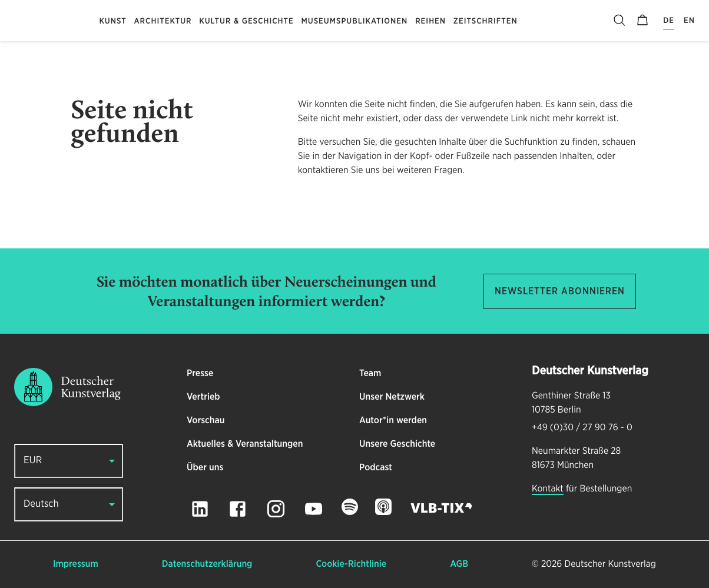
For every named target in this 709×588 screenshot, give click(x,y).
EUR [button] (33, 461)
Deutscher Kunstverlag (610, 564)
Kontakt (548, 489)
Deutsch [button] (41, 504)
